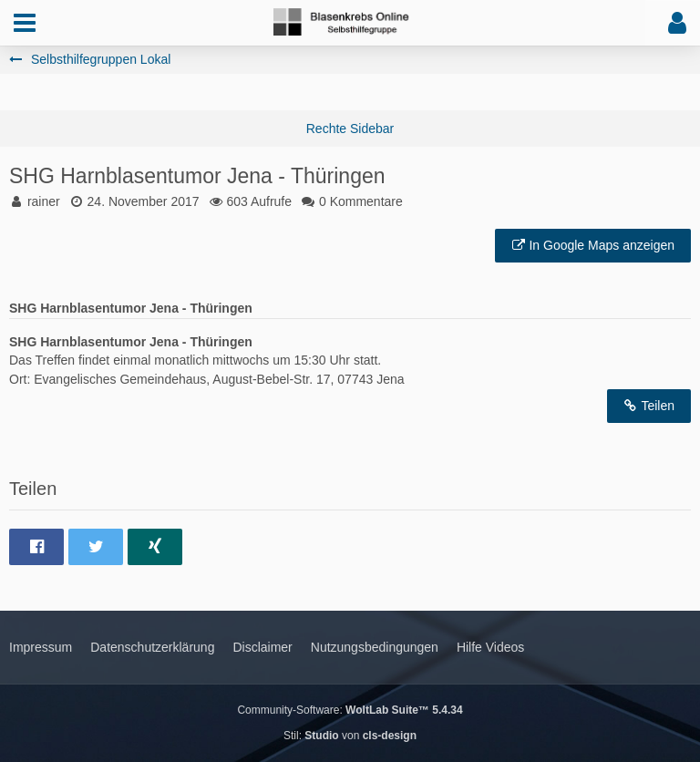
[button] (25, 23)
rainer (44, 201)
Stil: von (350, 736)
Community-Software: (350, 710)
